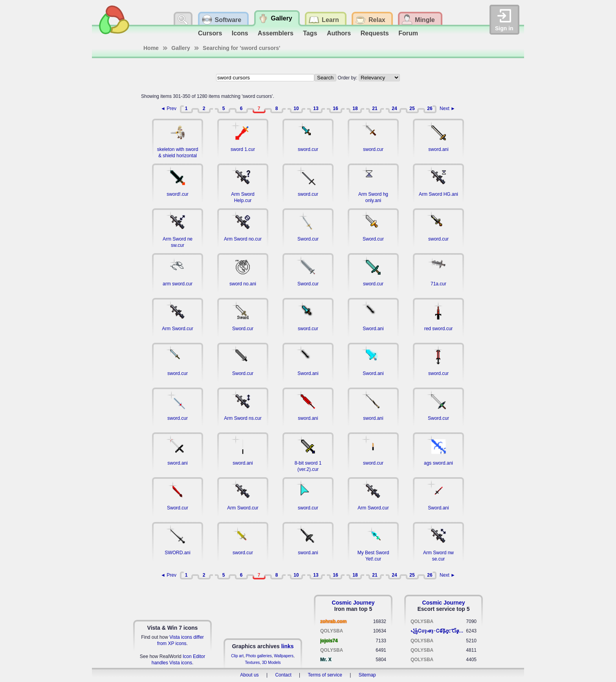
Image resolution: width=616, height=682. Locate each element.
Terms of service (325, 675)
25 (412, 108)
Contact (283, 675)
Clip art (237, 656)
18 (355, 108)
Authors (339, 33)
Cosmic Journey (353, 603)
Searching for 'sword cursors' (241, 48)
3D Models (271, 663)
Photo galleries (259, 656)
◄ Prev (169, 108)
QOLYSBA (332, 631)
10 (296, 108)
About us (249, 675)
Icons (240, 33)
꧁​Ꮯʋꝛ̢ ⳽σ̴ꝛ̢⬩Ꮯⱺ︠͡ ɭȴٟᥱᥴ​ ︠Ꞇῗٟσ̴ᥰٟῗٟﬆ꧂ (438, 631)
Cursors (210, 33)
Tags (310, 33)
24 (394, 108)
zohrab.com (333, 621)
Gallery (181, 48)
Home (151, 48)
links (288, 646)
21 (375, 108)
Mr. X (326, 660)
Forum (408, 33)
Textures (252, 663)
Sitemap (367, 675)
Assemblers (276, 33)
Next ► (447, 108)
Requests (375, 33)
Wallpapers (284, 656)
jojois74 (329, 641)
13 (316, 108)
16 (335, 108)
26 (430, 108)
